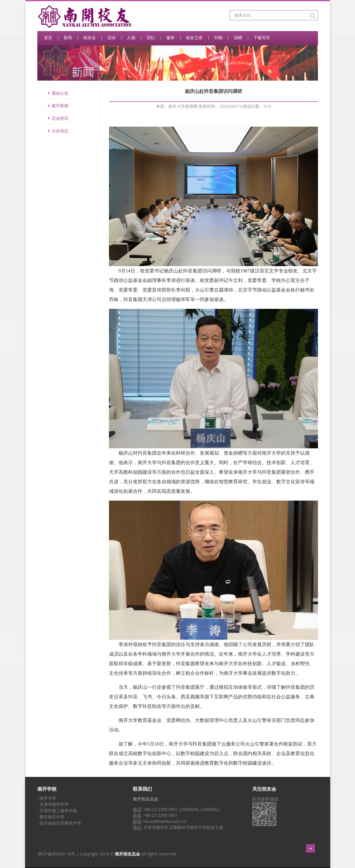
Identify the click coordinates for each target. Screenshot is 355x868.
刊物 (218, 37)
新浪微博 (261, 799)
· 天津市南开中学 (53, 804)
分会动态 (57, 131)
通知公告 (57, 93)
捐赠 (238, 37)
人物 (131, 37)
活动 (111, 37)
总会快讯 (57, 118)
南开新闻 (57, 106)
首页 (48, 37)
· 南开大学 (47, 798)
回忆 (151, 37)
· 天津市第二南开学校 (57, 811)
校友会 (90, 37)
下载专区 (262, 37)
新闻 (68, 37)
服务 (170, 37)
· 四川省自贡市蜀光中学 (59, 823)
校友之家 (194, 37)
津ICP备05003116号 (56, 854)
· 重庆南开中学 (51, 817)
